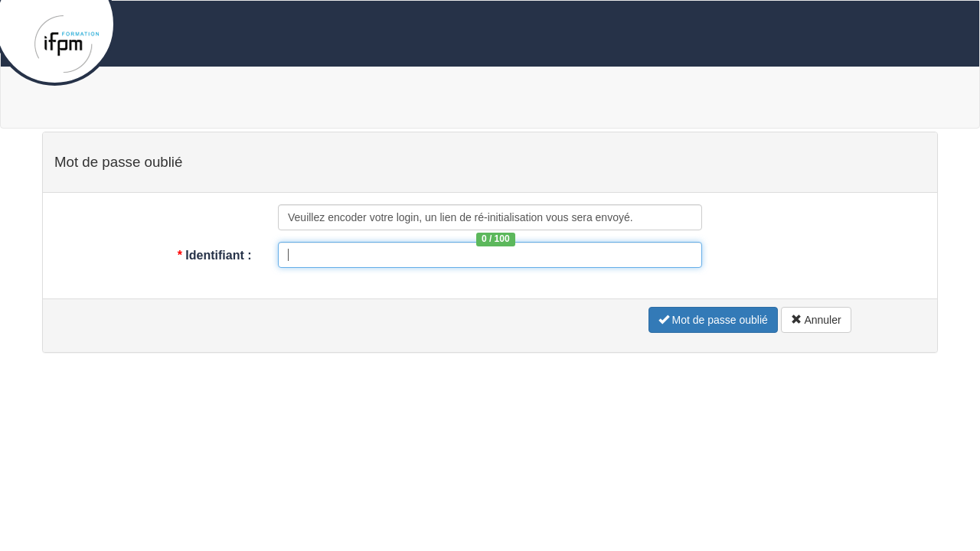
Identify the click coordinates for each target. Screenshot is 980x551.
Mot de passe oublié (713, 320)
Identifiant (216, 255)
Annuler (816, 320)
